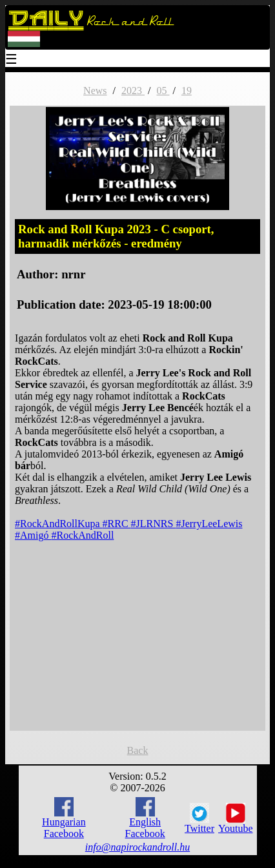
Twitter (199, 818)
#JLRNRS (154, 524)
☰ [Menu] (12, 60)
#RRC (117, 524)
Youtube (236, 818)
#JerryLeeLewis (209, 524)
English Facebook (145, 818)
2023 (133, 91)
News (95, 91)
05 (163, 91)
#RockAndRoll (83, 535)
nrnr (73, 274)
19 (187, 91)
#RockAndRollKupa (59, 524)
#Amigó (33, 535)
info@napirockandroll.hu (137, 847)
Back (138, 750)
